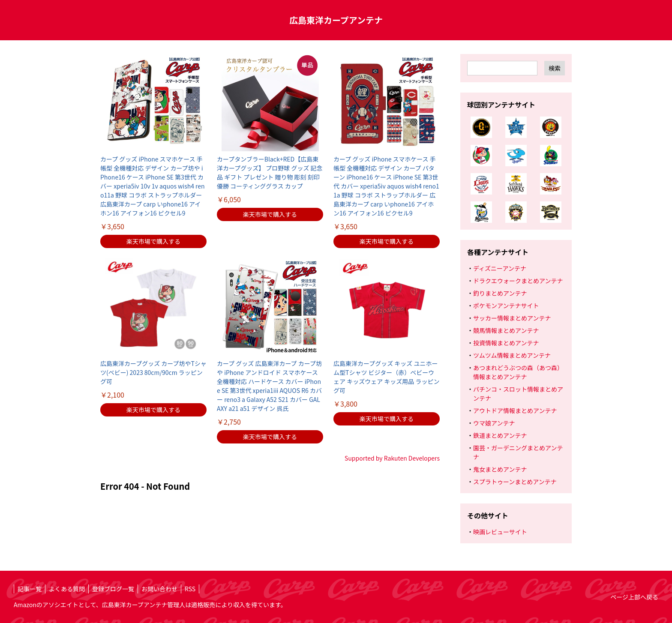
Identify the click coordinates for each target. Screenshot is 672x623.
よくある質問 (67, 589)
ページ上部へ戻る (634, 597)
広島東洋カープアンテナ (336, 20)
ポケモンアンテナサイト (506, 306)
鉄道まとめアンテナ (500, 435)
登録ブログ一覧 (113, 589)
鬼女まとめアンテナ (500, 469)
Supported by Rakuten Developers (392, 458)
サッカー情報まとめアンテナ (512, 318)
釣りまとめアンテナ (500, 293)
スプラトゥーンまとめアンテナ (515, 482)
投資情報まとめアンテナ (506, 343)
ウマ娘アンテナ (494, 423)
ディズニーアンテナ (500, 268)
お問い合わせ (159, 589)
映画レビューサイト (500, 532)
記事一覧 (30, 589)
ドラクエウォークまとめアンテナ (518, 281)
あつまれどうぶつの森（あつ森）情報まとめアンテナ (518, 372)
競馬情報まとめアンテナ (506, 330)
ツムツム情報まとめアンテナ (512, 355)
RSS (190, 589)
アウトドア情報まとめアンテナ (515, 410)
